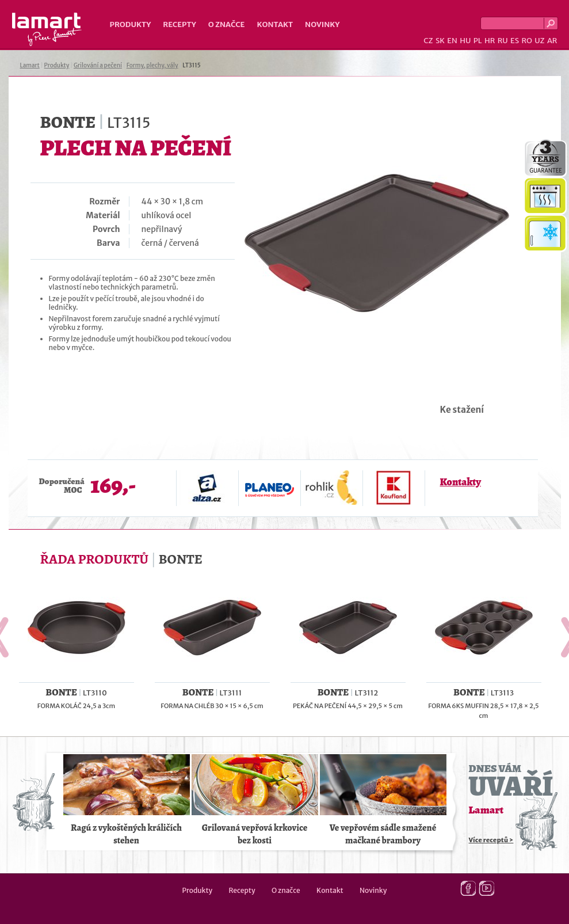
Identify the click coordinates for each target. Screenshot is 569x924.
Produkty (131, 24)
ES (515, 41)
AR (552, 41)
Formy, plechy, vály (152, 65)
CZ (428, 41)
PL (478, 41)
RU (503, 41)
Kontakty (461, 482)
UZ (539, 41)
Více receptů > (491, 840)
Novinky (322, 24)
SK (440, 41)
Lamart (47, 29)
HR (490, 41)
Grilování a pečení (98, 65)
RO (526, 41)
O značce (227, 24)
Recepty (179, 24)
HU (465, 41)
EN (452, 41)
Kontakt (275, 24)
